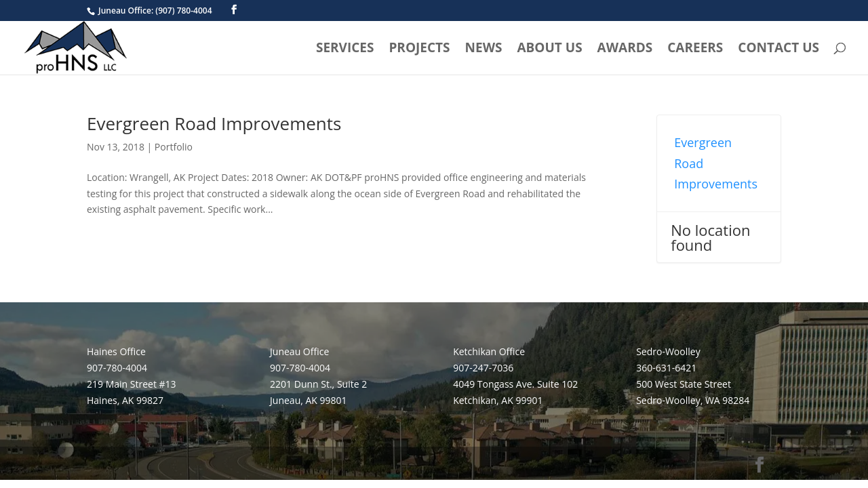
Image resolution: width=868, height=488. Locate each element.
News (484, 49)
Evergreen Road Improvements (214, 123)
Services (345, 49)
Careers (695, 49)
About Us (549, 49)
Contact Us (778, 49)
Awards (625, 49)
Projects (419, 49)
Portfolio (174, 147)
